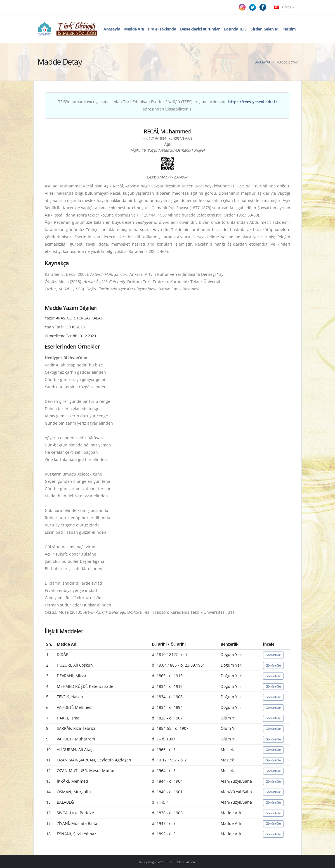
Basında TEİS (235, 29)
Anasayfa (112, 29)
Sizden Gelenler (264, 29)
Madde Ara (134, 29)
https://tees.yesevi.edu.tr (253, 102)
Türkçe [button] (284, 7)
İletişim (289, 29)
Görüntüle (273, 655)
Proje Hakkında (162, 29)
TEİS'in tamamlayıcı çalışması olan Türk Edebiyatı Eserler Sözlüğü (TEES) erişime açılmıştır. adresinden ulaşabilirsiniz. (168, 105)
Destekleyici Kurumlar (200, 29)
